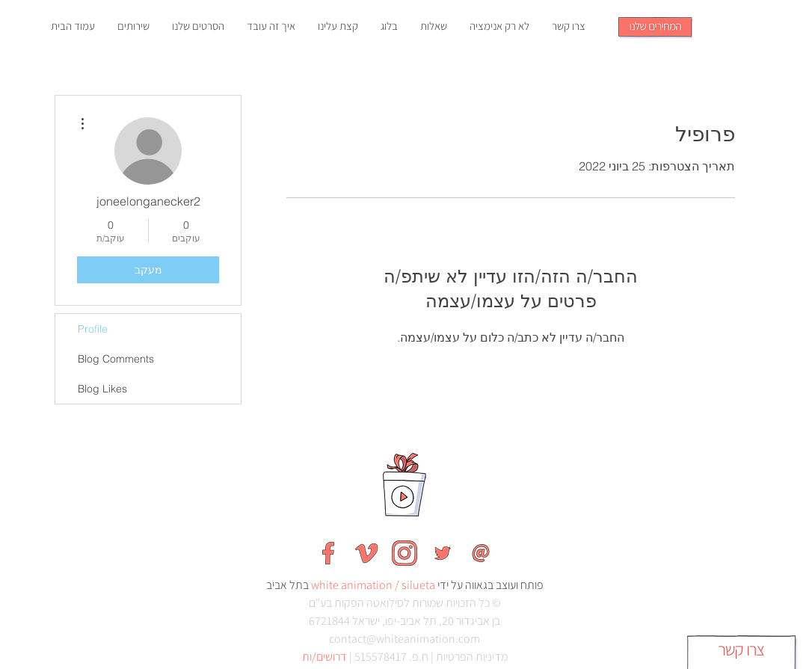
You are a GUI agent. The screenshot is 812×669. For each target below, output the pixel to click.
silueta (418, 585)
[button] (655, 28)
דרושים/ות (325, 657)
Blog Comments (116, 359)
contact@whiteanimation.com (405, 639)
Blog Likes (102, 389)
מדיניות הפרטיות (472, 657)
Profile (93, 329)
